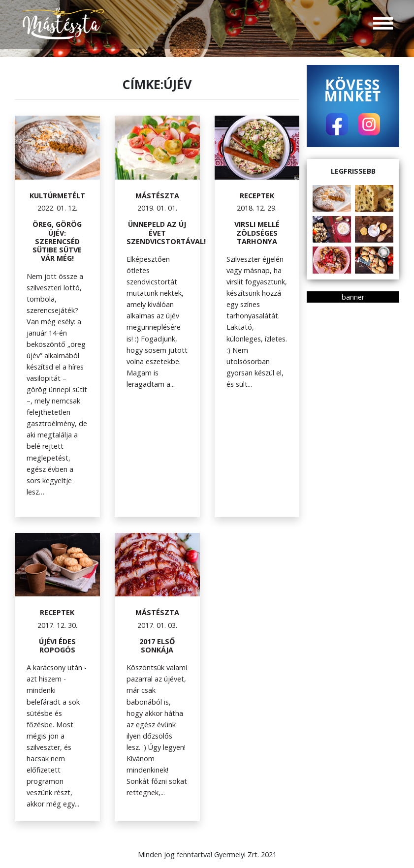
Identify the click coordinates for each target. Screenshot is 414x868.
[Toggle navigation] (383, 25)
